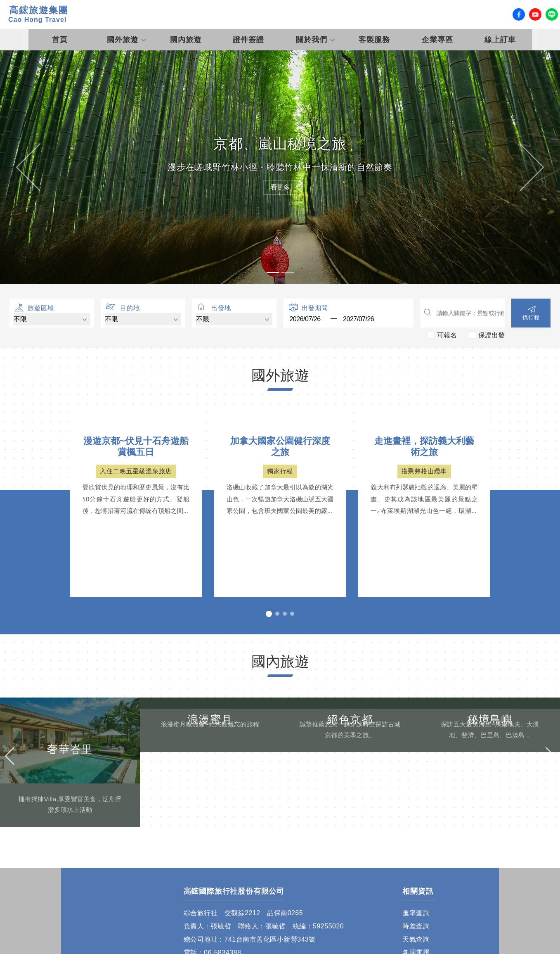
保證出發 (491, 335)
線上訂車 (500, 40)
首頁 (60, 40)
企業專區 (437, 40)
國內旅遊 (186, 40)
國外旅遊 (123, 40)
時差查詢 (416, 926)
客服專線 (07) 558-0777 (416, 14)
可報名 (447, 335)
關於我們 (312, 40)
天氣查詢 (416, 939)
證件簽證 (248, 40)
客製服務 (374, 40)
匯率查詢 (416, 913)
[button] (28, 167)
